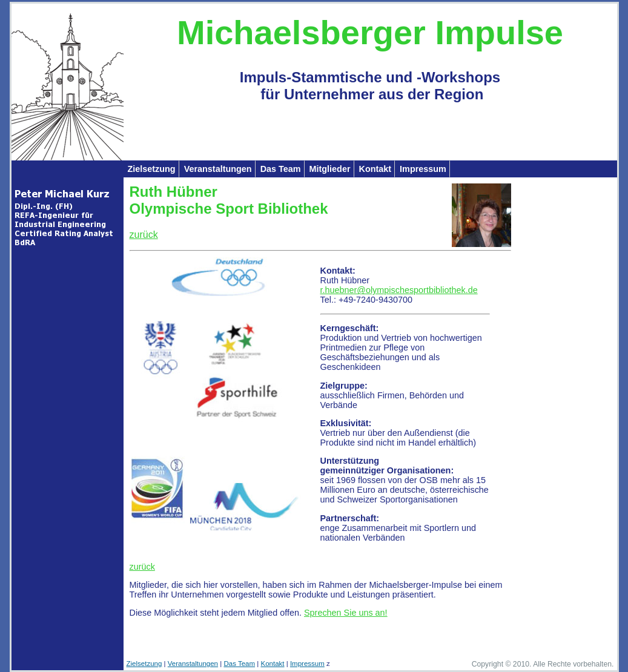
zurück (144, 235)
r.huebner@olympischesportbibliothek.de (399, 290)
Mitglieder (330, 169)
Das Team (281, 169)
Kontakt (375, 169)
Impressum (423, 169)
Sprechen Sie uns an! (346, 613)
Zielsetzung (152, 169)
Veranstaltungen (218, 169)
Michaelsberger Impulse (370, 32)
